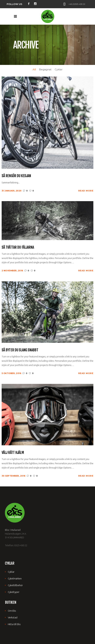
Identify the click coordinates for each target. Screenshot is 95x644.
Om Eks (12, 611)
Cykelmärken (15, 579)
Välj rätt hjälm (13, 452)
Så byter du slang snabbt (20, 350)
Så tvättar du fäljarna (18, 247)
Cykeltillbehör (15, 585)
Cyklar (11, 572)
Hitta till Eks (14, 624)
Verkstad (13, 617)
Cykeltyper (14, 592)
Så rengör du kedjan (16, 176)
